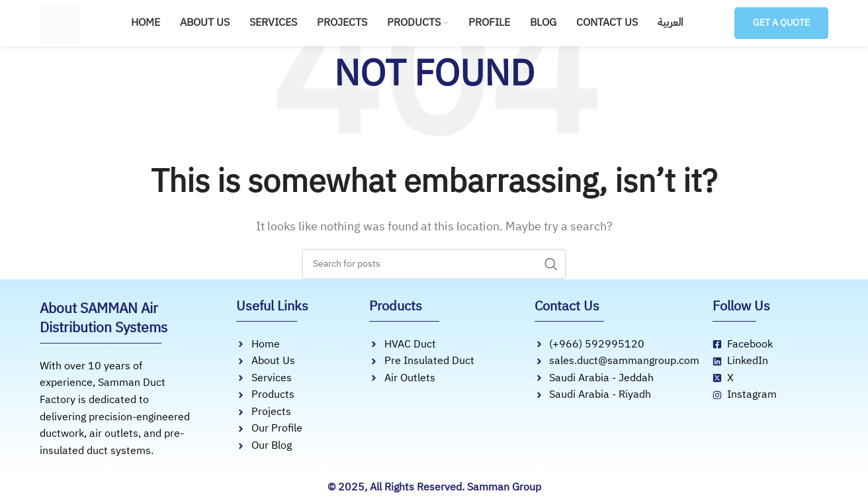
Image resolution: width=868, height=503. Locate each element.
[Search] (434, 264)
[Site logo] (60, 22)
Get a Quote (778, 23)
